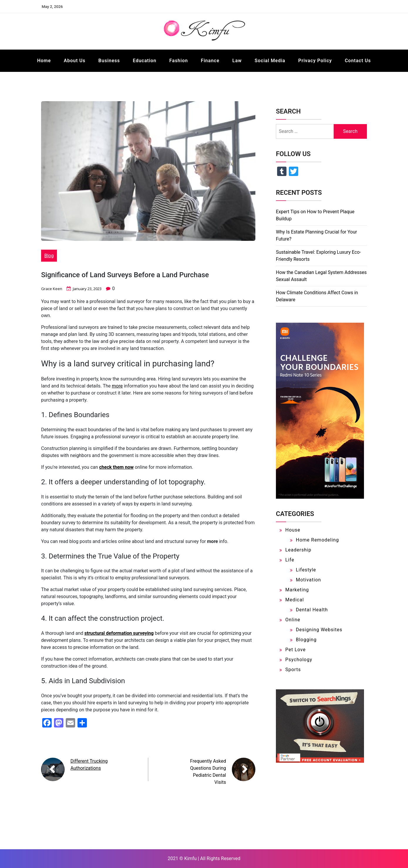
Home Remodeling (317, 540)
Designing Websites (319, 630)
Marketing (297, 590)
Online (293, 620)
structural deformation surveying (119, 633)
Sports (293, 670)
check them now (116, 467)
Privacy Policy (315, 61)
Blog (49, 256)
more (117, 386)
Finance (210, 61)
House (293, 530)
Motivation (308, 580)
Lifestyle (306, 570)
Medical (295, 600)
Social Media (270, 61)
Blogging (306, 640)
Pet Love (295, 650)
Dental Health (312, 610)
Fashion (179, 61)
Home (44, 61)
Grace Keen (52, 289)
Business (109, 61)
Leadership (298, 550)
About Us (75, 61)
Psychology (299, 660)
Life (290, 560)
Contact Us (358, 61)
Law (237, 61)
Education (145, 61)
